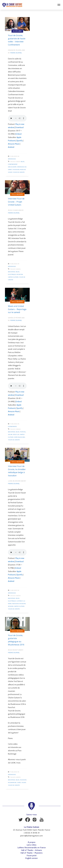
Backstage (12, 272)
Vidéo (19, 783)
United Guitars (13, 277)
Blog (23, 162)
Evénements (12, 427)
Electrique (12, 274)
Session (11, 606)
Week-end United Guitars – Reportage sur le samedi (17, 309)
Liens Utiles (31, 845)
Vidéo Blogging (20, 437)
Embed (19, 134)
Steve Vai (16, 434)
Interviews (12, 159)
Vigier (10, 172)
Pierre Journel (16, 53)
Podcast (23, 170)
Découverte (12, 167)
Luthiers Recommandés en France (32, 848)
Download (19, 127)
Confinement (13, 164)
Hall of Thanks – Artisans (31, 850)
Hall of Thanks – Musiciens (31, 853)
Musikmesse (12, 783)
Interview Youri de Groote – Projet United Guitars (16, 202)
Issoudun (15, 604)
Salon (10, 434)
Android (11, 147)
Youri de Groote (19, 172)
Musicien (16, 170)
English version (31, 858)
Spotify (20, 141)
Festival (23, 432)
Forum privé (32, 855)
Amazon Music (14, 144)
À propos (32, 842)
